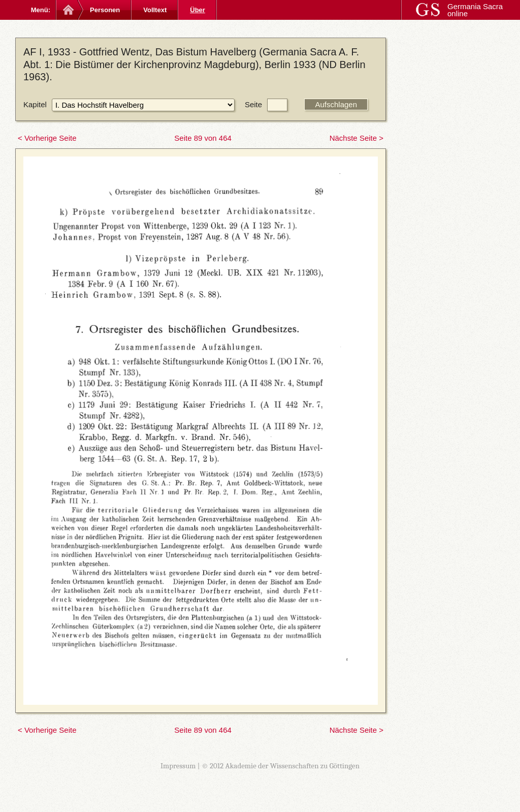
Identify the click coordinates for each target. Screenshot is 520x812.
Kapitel (35, 104)
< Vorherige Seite (47, 138)
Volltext (155, 10)
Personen (105, 10)
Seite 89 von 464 (203, 138)
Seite (253, 104)
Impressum (178, 766)
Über (198, 10)
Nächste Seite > (356, 138)
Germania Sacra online (475, 10)
